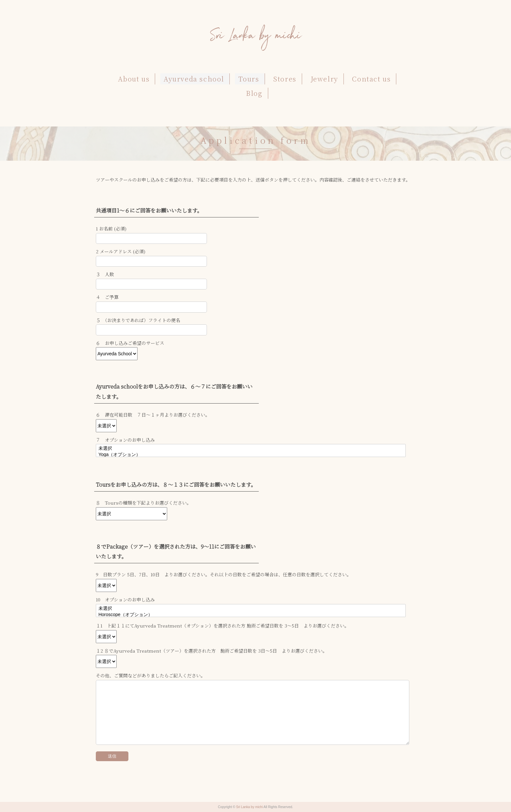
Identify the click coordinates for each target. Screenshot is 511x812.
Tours (249, 79)
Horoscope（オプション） (251, 615)
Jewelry (324, 79)
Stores (285, 79)
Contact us (371, 79)
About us (134, 79)
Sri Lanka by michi (250, 807)
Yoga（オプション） (251, 455)
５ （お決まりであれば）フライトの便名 (138, 320)
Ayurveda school (194, 79)
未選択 (251, 449)
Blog (254, 93)
